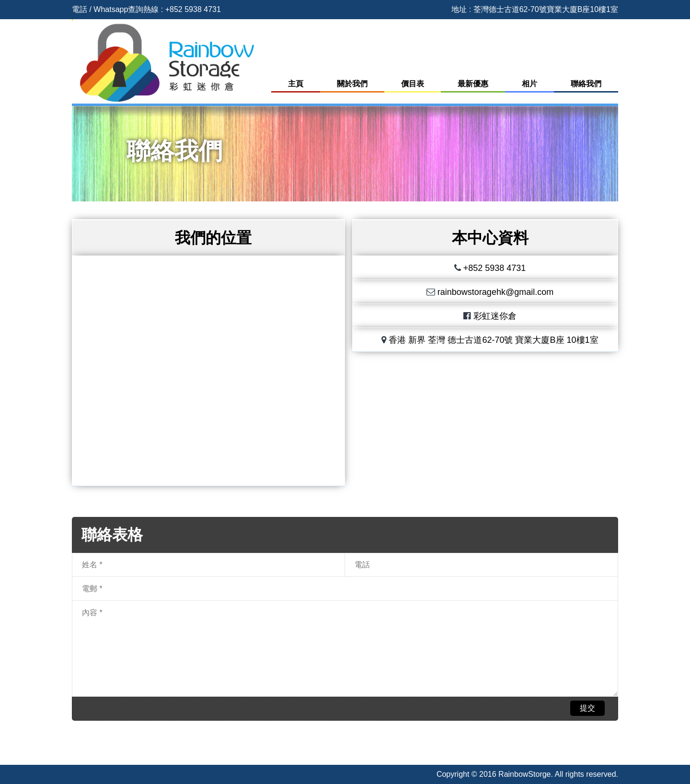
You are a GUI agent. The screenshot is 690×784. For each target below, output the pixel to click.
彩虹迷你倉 (495, 316)
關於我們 (352, 84)
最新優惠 (473, 84)
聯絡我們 (586, 84)
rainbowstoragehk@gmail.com (495, 292)
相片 (529, 84)
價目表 (413, 84)
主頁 (296, 84)
